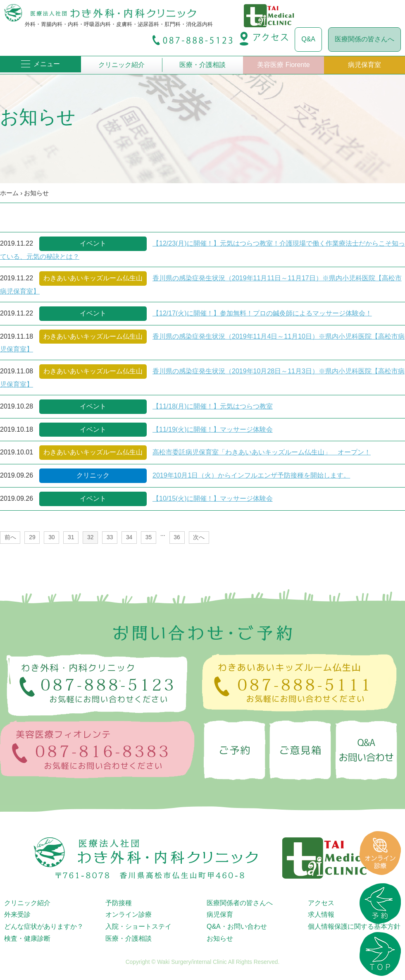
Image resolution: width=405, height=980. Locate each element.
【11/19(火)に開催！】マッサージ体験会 (213, 429)
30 (51, 537)
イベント (93, 243)
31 (71, 537)
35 (149, 537)
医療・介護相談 (202, 65)
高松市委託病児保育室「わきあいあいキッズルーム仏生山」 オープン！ (262, 452)
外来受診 (17, 914)
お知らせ (36, 193)
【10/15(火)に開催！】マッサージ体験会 (213, 498)
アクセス (321, 903)
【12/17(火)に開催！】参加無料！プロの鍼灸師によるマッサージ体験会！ (262, 313)
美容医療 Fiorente (283, 65)
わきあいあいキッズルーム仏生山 (93, 278)
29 (32, 537)
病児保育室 (364, 65)
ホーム (9, 193)
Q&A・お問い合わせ (237, 926)
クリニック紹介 (121, 65)
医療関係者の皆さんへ (240, 903)
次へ (199, 537)
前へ (10, 537)
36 (177, 537)
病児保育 (220, 914)
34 (129, 537)
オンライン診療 (129, 914)
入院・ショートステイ (138, 926)
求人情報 (321, 914)
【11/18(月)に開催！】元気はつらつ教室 (213, 406)
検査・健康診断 (27, 938)
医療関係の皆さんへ (364, 39)
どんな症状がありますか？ (44, 926)
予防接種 (119, 903)
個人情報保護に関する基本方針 (354, 926)
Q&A (308, 39)
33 (110, 537)
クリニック (93, 475)
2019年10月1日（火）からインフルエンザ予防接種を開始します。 (251, 475)
